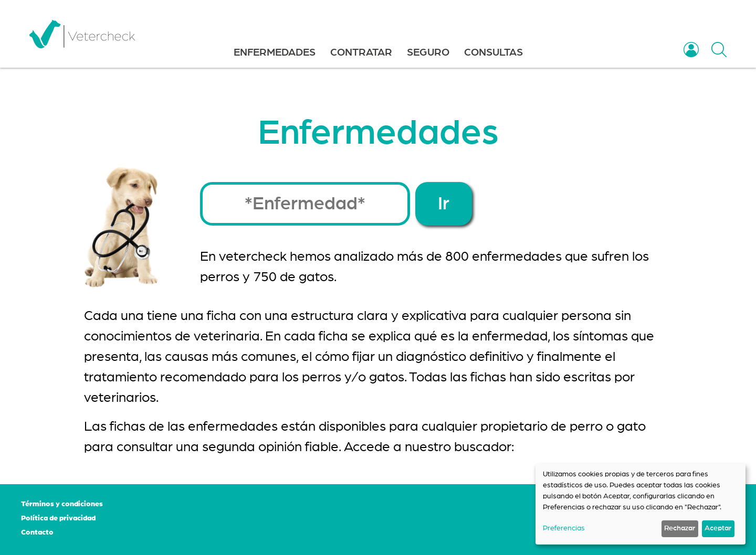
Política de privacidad (58, 518)
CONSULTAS (493, 52)
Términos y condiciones (62, 504)
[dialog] (640, 504)
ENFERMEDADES (275, 52)
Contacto (37, 532)
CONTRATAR (361, 52)
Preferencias (564, 528)
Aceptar (718, 528)
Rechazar (680, 528)
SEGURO (428, 52)
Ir (444, 204)
